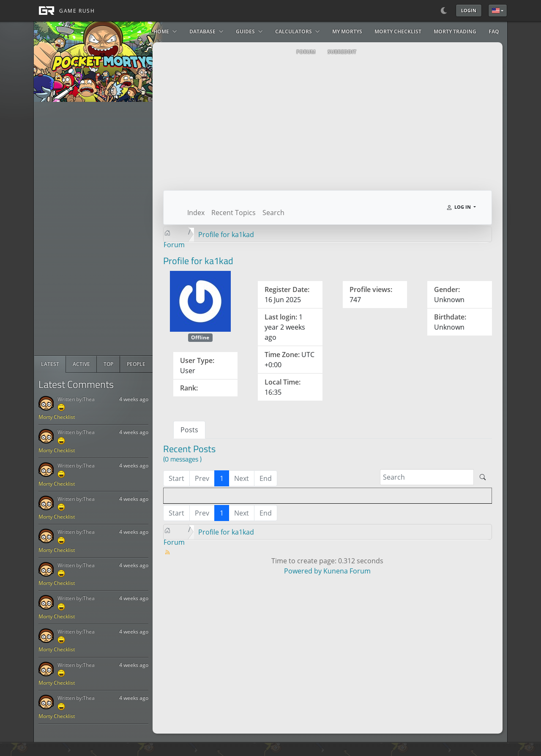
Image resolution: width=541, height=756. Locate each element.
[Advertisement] (98, 229)
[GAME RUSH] (64, 11)
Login (469, 10)
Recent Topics (234, 213)
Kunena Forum (347, 571)
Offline (200, 337)
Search (273, 213)
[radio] (50, 364)
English (496, 11)
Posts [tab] (189, 430)
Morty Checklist (57, 417)
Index (196, 213)
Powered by (303, 571)
